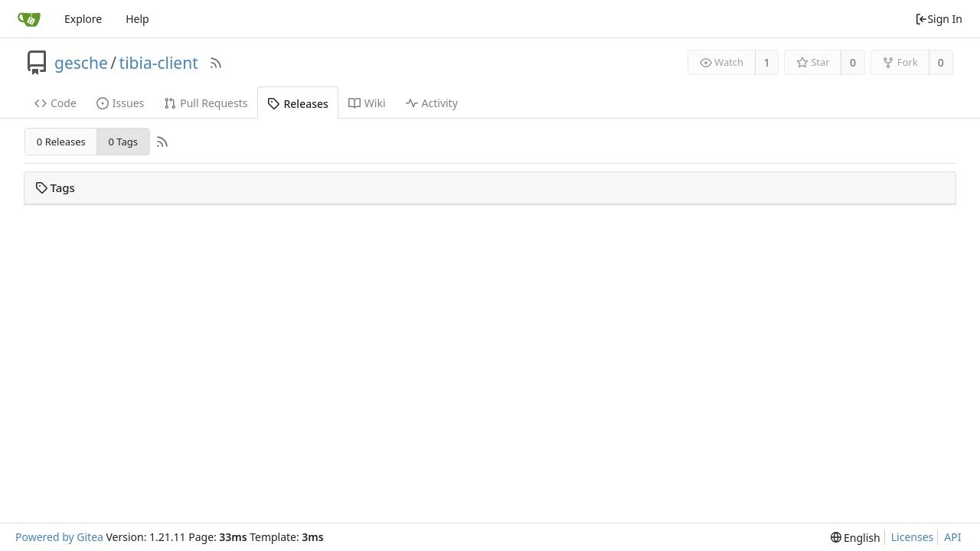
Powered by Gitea (59, 537)
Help (137, 19)
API (952, 537)
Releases (297, 104)
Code (56, 103)
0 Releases (61, 142)
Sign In (939, 19)
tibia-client (159, 63)
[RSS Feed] (216, 63)
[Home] (29, 19)
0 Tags (122, 142)
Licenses (913, 537)
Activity (432, 103)
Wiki (367, 103)
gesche (81, 63)
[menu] (856, 538)
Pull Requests (206, 103)
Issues (120, 103)
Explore (83, 19)
